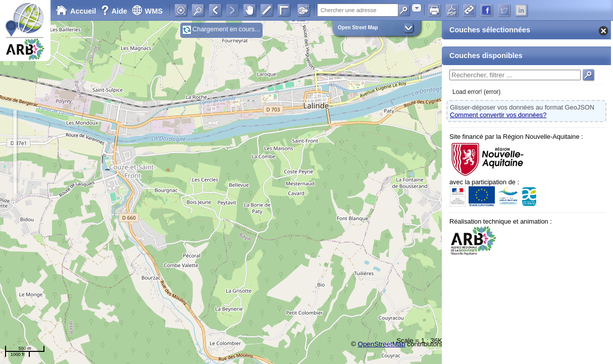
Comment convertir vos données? (498, 115)
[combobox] (417, 8)
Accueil (76, 11)
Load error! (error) (476, 92)
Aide (115, 11)
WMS (147, 11)
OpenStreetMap (382, 344)
